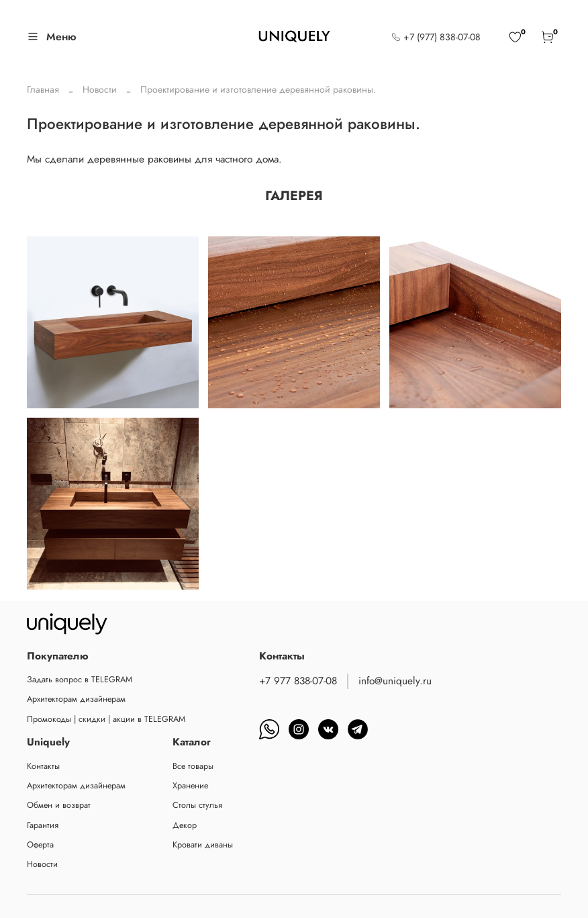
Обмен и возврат (59, 805)
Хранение (190, 786)
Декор (185, 825)
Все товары (193, 766)
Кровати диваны (203, 845)
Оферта (40, 845)
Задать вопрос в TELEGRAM (80, 680)
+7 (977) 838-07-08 (436, 37)
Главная (43, 89)
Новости (100, 89)
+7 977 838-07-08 (298, 681)
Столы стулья (197, 805)
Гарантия (43, 825)
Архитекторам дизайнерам (76, 699)
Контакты (43, 766)
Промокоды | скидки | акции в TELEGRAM (106, 719)
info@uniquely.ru (395, 681)
